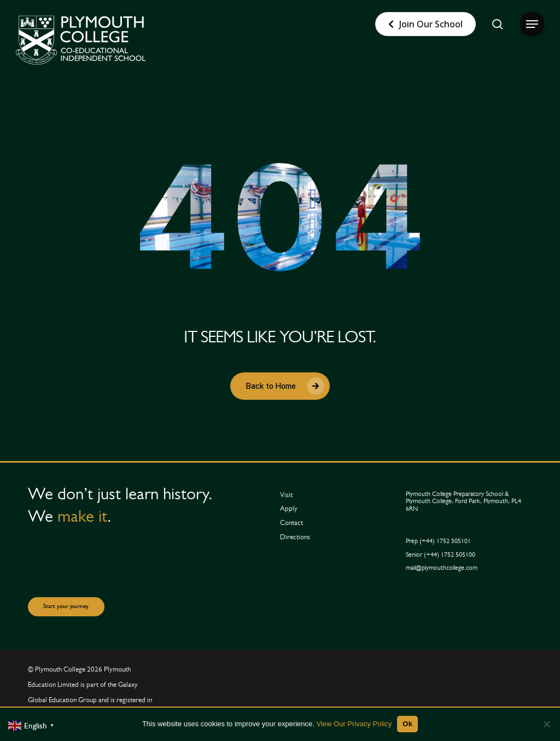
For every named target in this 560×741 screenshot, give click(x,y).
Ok (407, 724)
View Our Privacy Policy (354, 724)
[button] (532, 24)
